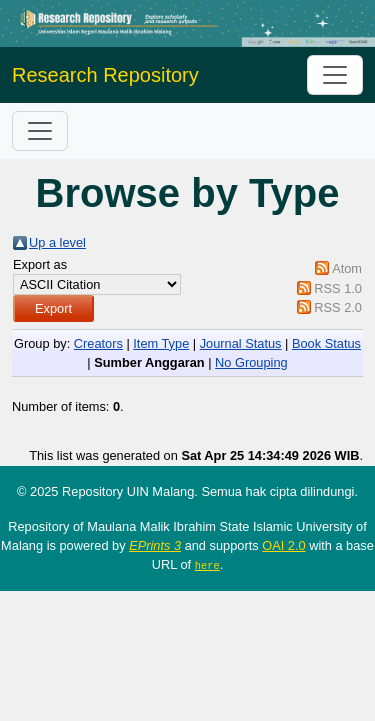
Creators (98, 343)
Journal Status (241, 343)
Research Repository (105, 75)
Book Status (326, 343)
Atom (347, 268)
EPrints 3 (155, 545)
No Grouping (251, 362)
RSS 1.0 (338, 288)
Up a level (57, 242)
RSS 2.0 (338, 307)
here (207, 565)
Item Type (161, 343)
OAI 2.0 (283, 545)
